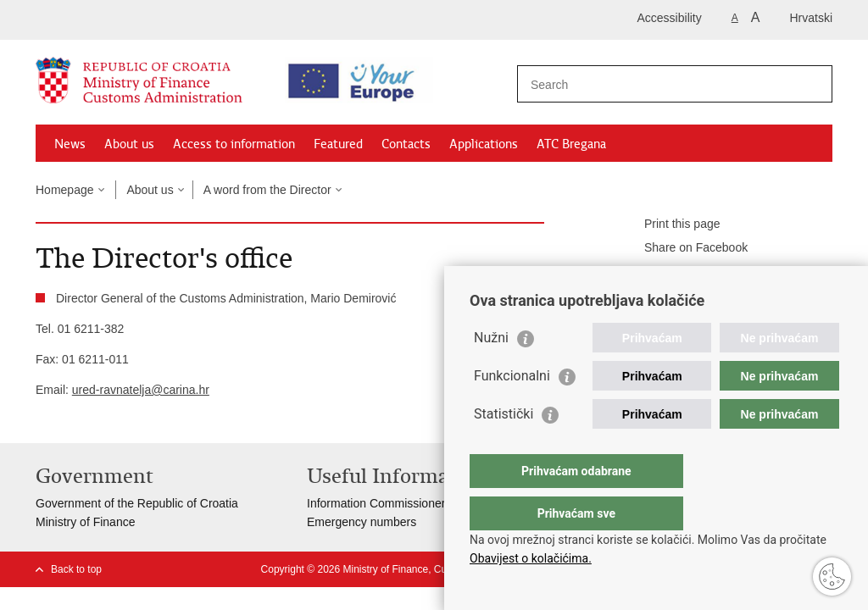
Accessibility (670, 18)
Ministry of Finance (85, 522)
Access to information (234, 144)
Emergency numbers (362, 522)
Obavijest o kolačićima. (531, 558)
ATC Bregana (571, 144)
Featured (338, 144)
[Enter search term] (660, 84)
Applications (484, 144)
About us (129, 144)
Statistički (504, 448)
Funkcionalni (512, 410)
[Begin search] (813, 84)
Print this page (670, 225)
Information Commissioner (376, 503)
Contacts (406, 144)
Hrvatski (811, 18)
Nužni (491, 372)
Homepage (65, 190)
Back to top (76, 569)
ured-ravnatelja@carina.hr (141, 390)
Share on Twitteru (679, 272)
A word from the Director (267, 190)
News (70, 144)
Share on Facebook (684, 248)
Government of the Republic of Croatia (137, 503)
